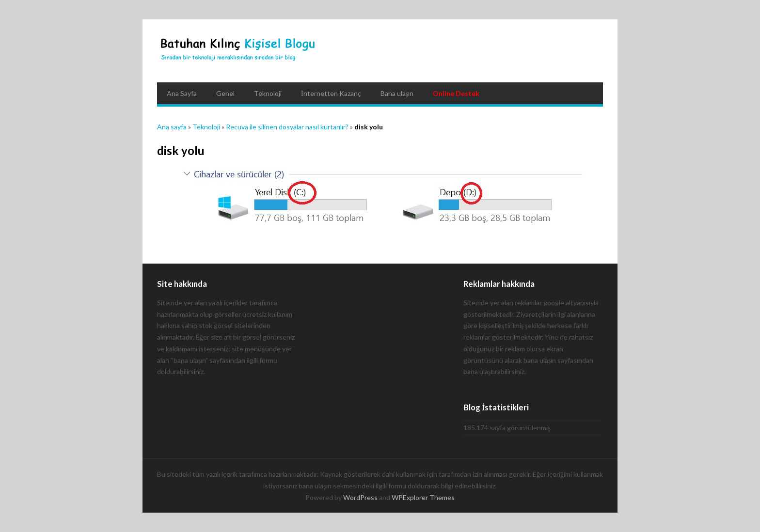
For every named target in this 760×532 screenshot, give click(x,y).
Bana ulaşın (397, 93)
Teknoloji (268, 93)
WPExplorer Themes (423, 497)
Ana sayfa (172, 127)
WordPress (360, 497)
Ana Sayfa (182, 93)
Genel (225, 93)
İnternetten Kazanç (331, 93)
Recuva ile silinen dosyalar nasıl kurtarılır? (287, 127)
